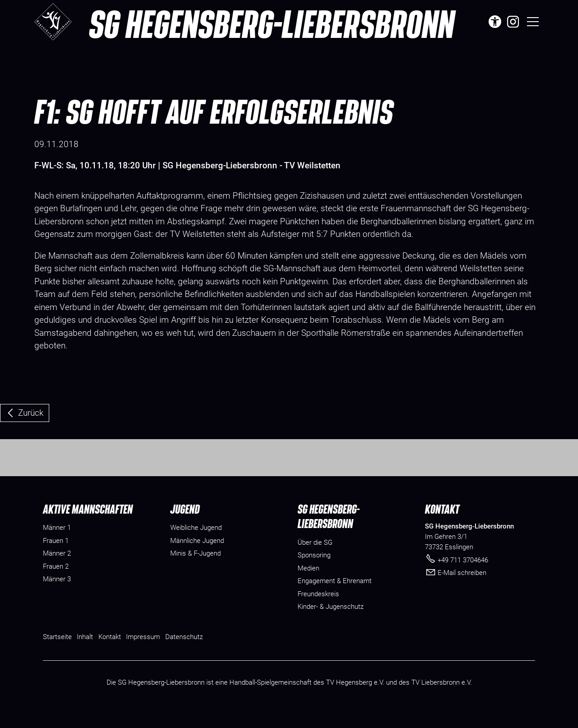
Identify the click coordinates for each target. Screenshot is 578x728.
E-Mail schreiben (462, 588)
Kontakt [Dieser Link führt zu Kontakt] (110, 652)
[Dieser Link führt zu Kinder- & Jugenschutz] (331, 622)
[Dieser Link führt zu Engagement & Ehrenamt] (335, 596)
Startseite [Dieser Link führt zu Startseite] (57, 652)
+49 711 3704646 (463, 575)
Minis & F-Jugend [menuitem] (196, 569)
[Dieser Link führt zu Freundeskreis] (318, 609)
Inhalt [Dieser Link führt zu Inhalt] (85, 652)
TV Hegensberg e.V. (355, 698)
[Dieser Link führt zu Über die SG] (315, 558)
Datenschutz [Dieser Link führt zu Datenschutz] (184, 652)
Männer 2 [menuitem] (57, 569)
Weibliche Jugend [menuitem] (196, 543)
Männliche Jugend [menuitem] (197, 556)
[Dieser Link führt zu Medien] (308, 583)
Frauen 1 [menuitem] (56, 556)
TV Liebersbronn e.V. (442, 698)
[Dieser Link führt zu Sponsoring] (314, 571)
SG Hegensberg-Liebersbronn (272, 23)
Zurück (31, 413)
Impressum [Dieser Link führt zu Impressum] (143, 652)
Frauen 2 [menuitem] (56, 582)
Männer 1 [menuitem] (57, 543)
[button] (513, 22)
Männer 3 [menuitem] (57, 594)
